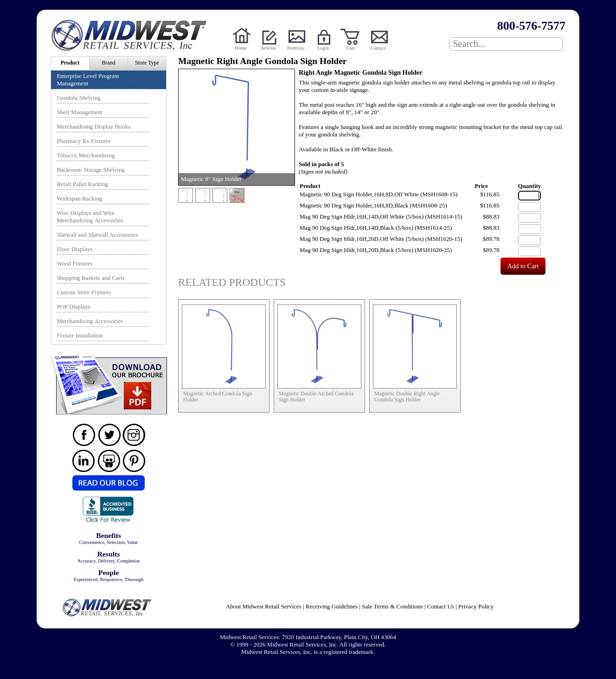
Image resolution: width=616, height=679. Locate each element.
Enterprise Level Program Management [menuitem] (88, 80)
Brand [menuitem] (108, 63)
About (264, 606)
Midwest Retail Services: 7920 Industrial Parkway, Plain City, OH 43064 (308, 637)
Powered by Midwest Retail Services (132, 35)
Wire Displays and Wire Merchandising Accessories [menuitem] (90, 217)
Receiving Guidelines (332, 606)
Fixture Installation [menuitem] (80, 335)
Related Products (232, 282)
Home (241, 48)
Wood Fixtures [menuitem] (74, 263)
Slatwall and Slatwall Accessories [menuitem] (97, 235)
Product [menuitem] (70, 63)
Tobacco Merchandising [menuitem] (86, 155)
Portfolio (296, 48)
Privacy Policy (476, 606)
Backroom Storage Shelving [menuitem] (91, 170)
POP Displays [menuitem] (73, 307)
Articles (268, 48)
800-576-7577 (531, 26)
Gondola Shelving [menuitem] (78, 98)
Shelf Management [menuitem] (80, 112)
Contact (378, 48)
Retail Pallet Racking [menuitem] (82, 184)
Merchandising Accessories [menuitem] (90, 321)
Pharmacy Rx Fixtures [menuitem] (83, 141)
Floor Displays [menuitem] (74, 249)
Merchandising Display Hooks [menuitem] (93, 126)
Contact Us (441, 606)
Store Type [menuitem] (147, 63)
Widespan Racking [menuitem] (79, 198)
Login (323, 48)
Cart (351, 48)
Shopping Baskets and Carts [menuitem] (90, 278)
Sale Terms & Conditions (392, 606)
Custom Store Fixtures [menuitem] (84, 292)
